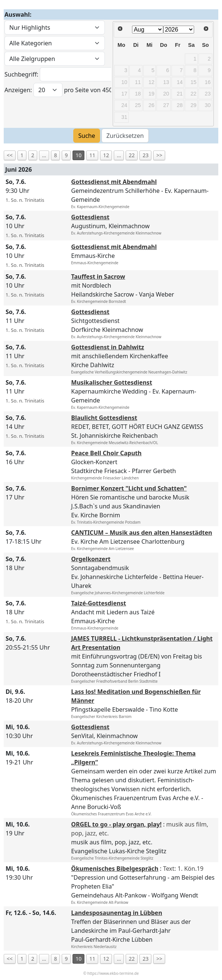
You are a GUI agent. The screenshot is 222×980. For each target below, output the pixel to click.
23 (145, 155)
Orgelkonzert (91, 559)
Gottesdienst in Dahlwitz (107, 347)
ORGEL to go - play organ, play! (116, 824)
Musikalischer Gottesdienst (112, 382)
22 (132, 155)
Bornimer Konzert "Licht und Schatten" (129, 488)
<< (10, 155)
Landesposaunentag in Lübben (117, 913)
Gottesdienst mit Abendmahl (114, 182)
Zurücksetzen (125, 136)
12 (106, 155)
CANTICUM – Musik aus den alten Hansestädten (141, 533)
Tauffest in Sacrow (98, 276)
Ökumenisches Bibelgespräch (115, 869)
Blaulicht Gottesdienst (104, 418)
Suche (86, 136)
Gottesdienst (90, 217)
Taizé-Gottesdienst (99, 603)
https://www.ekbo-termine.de (113, 973)
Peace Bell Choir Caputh (106, 453)
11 (92, 155)
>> (159, 155)
